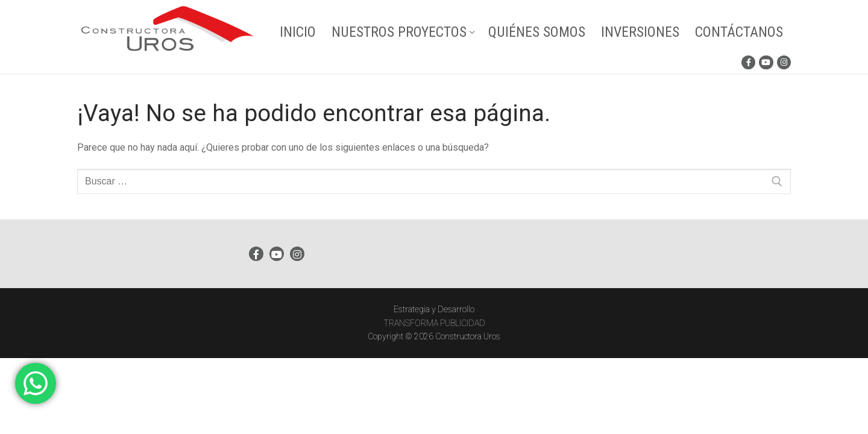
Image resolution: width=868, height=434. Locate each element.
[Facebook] (748, 62)
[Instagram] (784, 62)
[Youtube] (766, 62)
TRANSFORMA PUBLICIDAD (434, 323)
